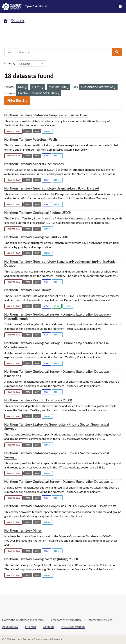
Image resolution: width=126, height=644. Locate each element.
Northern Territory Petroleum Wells (31, 139)
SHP (37, 131)
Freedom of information (66, 620)
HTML (47, 131)
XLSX (57, 306)
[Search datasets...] (58, 52)
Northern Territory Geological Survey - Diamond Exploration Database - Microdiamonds (58, 345)
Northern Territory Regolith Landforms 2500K (38, 400)
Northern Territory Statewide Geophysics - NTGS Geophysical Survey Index (60, 506)
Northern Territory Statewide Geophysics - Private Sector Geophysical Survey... (57, 455)
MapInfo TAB (13, 131)
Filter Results (17, 100)
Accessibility (10, 627)
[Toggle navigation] (120, 7)
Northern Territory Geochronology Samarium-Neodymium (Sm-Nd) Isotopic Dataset (60, 263)
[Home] (5, 21)
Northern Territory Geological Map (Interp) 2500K (41, 559)
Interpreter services (100, 620)
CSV (46, 156)
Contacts (49, 627)
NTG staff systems (73, 627)
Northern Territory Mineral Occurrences (34, 164)
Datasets (18, 20)
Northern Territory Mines (23, 530)
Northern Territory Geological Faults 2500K (37, 237)
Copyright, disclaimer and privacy (23, 620)
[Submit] (117, 52)
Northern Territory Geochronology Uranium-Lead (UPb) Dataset (52, 188)
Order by (10, 63)
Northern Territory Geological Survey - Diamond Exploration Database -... (58, 482)
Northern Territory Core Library (28, 290)
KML (28, 131)
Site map (31, 627)
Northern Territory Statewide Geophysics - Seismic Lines (46, 115)
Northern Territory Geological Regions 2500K (38, 213)
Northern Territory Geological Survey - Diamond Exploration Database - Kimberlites (58, 374)
